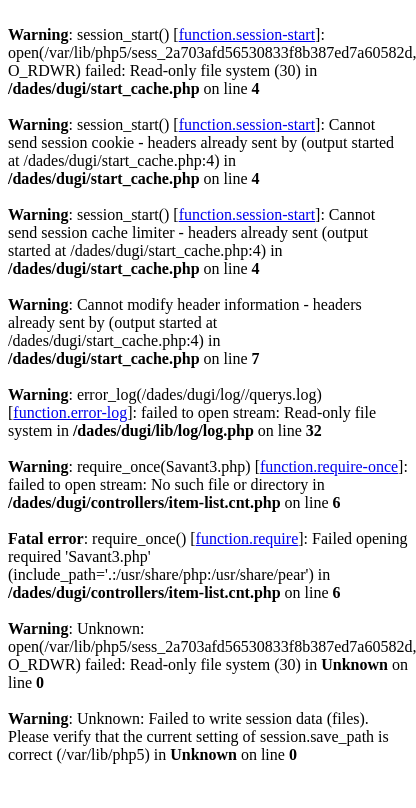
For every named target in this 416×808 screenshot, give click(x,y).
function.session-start (247, 34)
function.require (247, 538)
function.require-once (329, 466)
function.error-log (70, 412)
